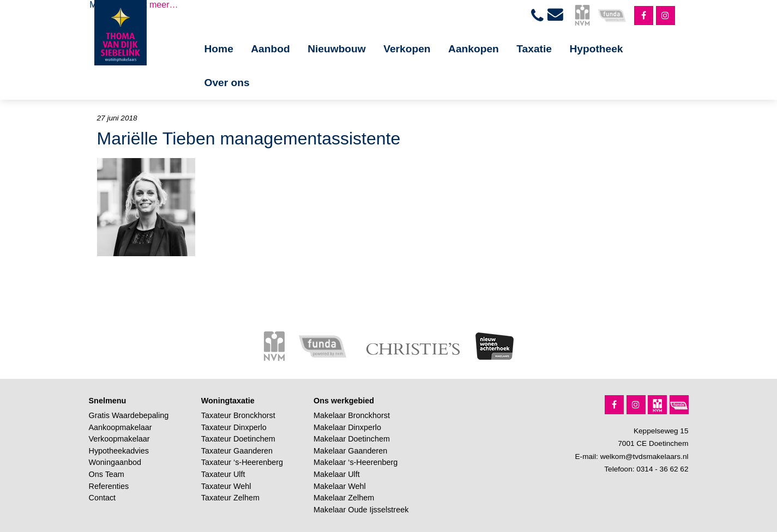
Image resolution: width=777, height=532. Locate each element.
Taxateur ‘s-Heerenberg (242, 462)
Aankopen (474, 49)
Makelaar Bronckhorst (352, 415)
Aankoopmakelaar (121, 427)
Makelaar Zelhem (344, 498)
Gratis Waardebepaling (129, 415)
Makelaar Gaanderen (350, 451)
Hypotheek (596, 49)
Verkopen (407, 49)
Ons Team (107, 474)
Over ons (227, 83)
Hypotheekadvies (119, 451)
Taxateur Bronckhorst (238, 415)
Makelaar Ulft (337, 474)
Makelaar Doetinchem (352, 439)
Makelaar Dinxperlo (347, 427)
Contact (103, 498)
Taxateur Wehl (226, 486)
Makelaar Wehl (340, 486)
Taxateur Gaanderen (237, 451)
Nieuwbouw (337, 49)
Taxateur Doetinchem (238, 439)
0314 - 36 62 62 (662, 469)
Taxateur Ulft (223, 474)
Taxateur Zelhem (230, 498)
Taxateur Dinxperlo (234, 427)
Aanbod (270, 49)
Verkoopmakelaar (119, 439)
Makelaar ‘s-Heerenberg (356, 462)
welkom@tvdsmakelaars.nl (645, 457)
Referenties (109, 486)
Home (219, 49)
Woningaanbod (115, 462)
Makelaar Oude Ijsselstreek (361, 510)
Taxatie (534, 49)
